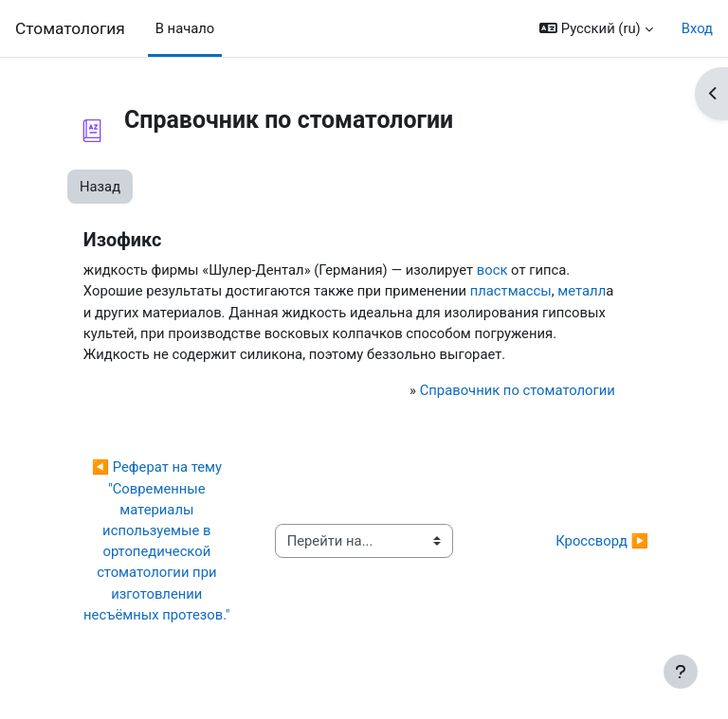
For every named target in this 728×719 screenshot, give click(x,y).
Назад (100, 187)
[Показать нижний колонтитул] (681, 672)
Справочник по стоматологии (518, 390)
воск (492, 270)
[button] (596, 28)
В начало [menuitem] (185, 28)
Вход (697, 28)
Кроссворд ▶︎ (602, 541)
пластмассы (511, 291)
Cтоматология (70, 28)
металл (582, 291)
